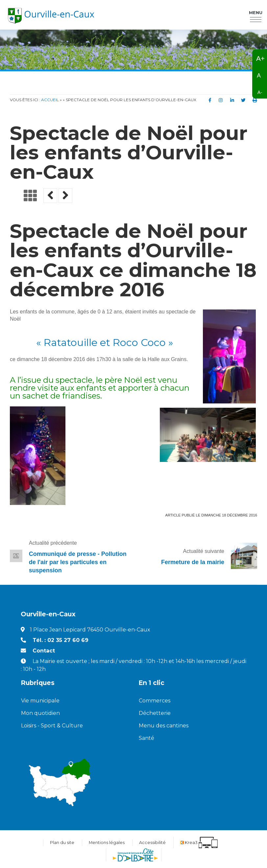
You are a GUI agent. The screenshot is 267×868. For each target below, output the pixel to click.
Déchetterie (155, 713)
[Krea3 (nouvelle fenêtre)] (199, 843)
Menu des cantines (164, 726)
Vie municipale (40, 701)
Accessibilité (152, 843)
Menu (256, 13)
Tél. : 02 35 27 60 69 (61, 640)
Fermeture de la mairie (193, 562)
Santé (146, 738)
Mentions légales (107, 843)
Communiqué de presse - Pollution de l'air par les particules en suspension (78, 562)
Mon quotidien (40, 713)
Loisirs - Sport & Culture (52, 726)
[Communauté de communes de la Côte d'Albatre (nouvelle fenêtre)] (135, 855)
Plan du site (62, 843)
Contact (44, 651)
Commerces (155, 701)
